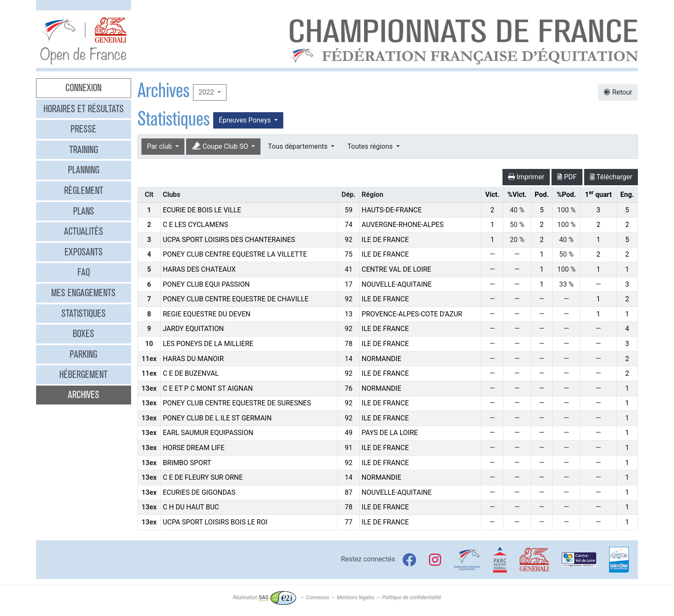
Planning (84, 170)
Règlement (84, 190)
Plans (84, 211)
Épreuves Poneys (246, 120)
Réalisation (265, 598)
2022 (207, 92)
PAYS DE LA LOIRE (390, 433)
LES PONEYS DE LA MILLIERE (208, 344)
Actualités (84, 231)
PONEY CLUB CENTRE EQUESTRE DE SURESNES (237, 403)
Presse (83, 129)
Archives (84, 395)
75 (349, 254)
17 (349, 284)
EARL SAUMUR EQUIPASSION (208, 433)
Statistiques (84, 313)
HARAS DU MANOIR (193, 359)
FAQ (84, 272)
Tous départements (298, 146)
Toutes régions (371, 146)
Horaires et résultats (84, 109)
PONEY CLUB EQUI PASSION (206, 284)
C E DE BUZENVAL (191, 373)
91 (349, 448)
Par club (160, 146)
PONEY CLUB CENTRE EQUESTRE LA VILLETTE (235, 254)
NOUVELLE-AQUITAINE (397, 284)
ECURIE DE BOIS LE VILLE (202, 210)
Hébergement (83, 374)
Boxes (83, 334)
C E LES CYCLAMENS (196, 225)
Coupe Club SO (221, 146)
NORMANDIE (381, 359)
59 (349, 210)
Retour (618, 92)
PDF (567, 177)
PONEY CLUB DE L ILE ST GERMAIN (217, 418)
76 (349, 388)
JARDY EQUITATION (193, 329)
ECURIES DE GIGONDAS (199, 492)
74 (349, 225)
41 (349, 269)
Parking (83, 354)
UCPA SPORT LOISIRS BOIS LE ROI (215, 522)
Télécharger (611, 177)
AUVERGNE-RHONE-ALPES (403, 225)
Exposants (84, 252)
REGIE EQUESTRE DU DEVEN (207, 314)
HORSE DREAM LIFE (194, 448)
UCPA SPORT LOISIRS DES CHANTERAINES (229, 240)
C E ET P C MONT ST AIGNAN (208, 388)
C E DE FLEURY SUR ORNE (203, 477)
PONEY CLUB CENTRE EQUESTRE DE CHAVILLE (236, 299)
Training (84, 150)
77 (349, 522)
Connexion (83, 88)
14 (349, 359)
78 (349, 344)
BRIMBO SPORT (187, 463)
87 (349, 492)
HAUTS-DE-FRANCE (392, 210)
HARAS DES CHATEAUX (199, 269)
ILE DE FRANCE (385, 240)
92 (349, 240)
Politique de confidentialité (412, 598)
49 (349, 433)
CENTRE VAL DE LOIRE (396, 269)
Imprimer (526, 177)
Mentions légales (355, 598)
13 (349, 314)
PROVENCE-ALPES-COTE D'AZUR (412, 314)
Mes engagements (83, 293)
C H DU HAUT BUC (191, 507)
